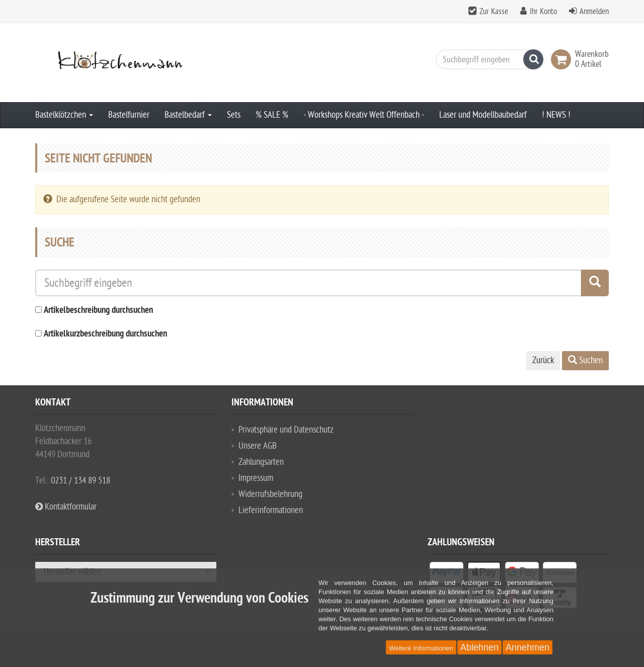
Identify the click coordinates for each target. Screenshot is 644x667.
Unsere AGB (258, 446)
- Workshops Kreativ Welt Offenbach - (364, 115)
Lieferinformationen (271, 510)
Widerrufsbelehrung (270, 494)
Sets (234, 115)
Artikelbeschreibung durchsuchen (98, 311)
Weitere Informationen (421, 648)
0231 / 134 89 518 (80, 481)
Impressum (256, 478)
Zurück (543, 360)
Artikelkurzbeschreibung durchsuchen (105, 334)
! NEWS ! (556, 115)
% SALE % (272, 115)
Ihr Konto (543, 12)
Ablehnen (479, 647)
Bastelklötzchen (64, 115)
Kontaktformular (66, 507)
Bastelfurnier (129, 115)
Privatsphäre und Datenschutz (286, 430)
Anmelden (594, 12)
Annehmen (528, 647)
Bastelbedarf (188, 115)
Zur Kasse (494, 12)
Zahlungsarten (261, 462)
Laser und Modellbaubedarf (483, 115)
